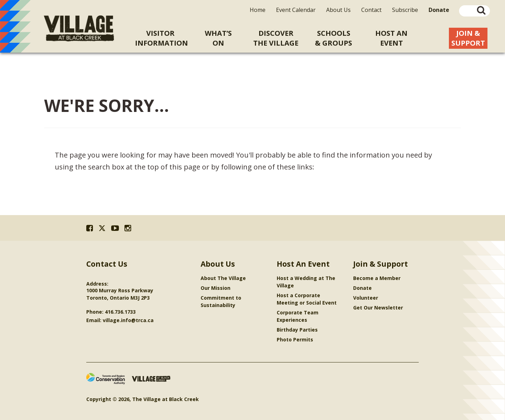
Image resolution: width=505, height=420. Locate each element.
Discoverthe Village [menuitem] (276, 38)
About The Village (223, 278)
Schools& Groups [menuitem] (334, 38)
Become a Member (377, 278)
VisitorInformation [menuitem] (161, 38)
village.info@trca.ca (128, 320)
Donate (362, 288)
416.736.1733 (120, 312)
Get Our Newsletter (378, 308)
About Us (338, 10)
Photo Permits (295, 339)
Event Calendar (296, 10)
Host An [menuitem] (392, 38)
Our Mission (216, 288)
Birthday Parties (297, 330)
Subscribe (405, 10)
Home (258, 10)
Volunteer (366, 298)
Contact (371, 10)
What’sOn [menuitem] (218, 38)
